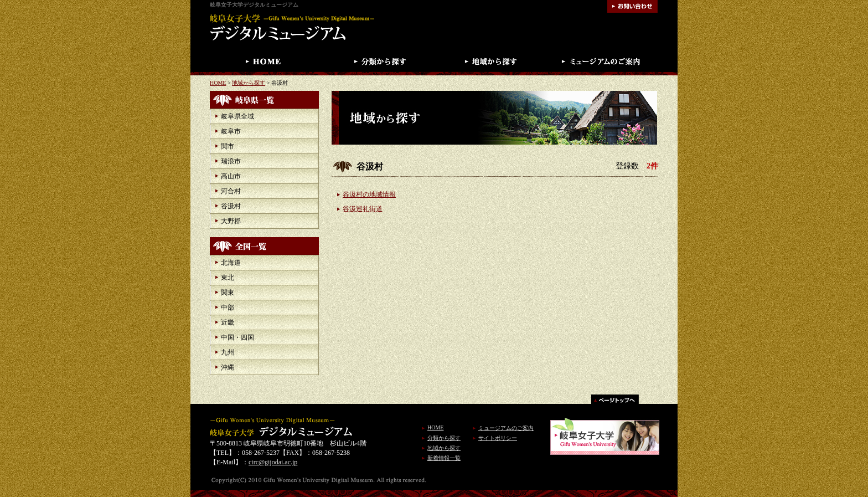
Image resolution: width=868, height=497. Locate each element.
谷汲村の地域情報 (369, 194)
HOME (218, 83)
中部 (228, 308)
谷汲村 (231, 206)
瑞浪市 (231, 161)
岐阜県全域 (237, 116)
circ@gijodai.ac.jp (273, 462)
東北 (228, 278)
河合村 (231, 191)
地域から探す (249, 83)
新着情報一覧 (444, 458)
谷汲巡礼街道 (363, 209)
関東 (228, 293)
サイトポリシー (498, 438)
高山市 (231, 176)
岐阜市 (231, 131)
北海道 (231, 263)
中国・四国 (237, 337)
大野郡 (231, 221)
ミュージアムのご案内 (506, 428)
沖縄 (228, 367)
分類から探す (444, 438)
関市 (228, 146)
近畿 (228, 322)
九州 (228, 352)
